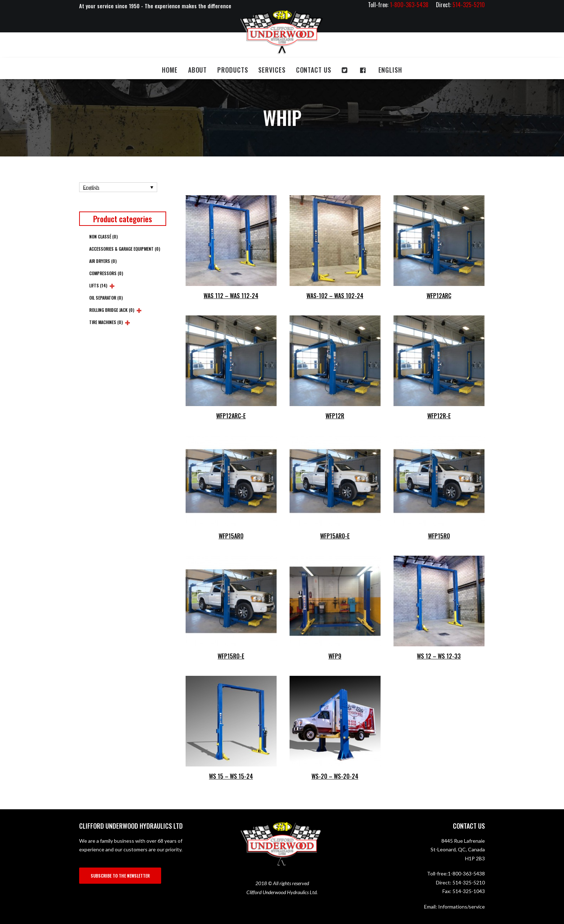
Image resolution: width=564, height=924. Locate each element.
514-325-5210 (469, 882)
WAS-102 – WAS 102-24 (335, 296)
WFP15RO (439, 536)
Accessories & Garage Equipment (125, 249)
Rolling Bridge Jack (112, 310)
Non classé (103, 236)
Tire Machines (106, 322)
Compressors (106, 273)
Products (233, 70)
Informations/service (461, 907)
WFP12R (335, 416)
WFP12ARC (439, 296)
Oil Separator (106, 298)
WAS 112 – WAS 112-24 (231, 296)
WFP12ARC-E (231, 416)
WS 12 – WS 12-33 (439, 656)
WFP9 (335, 656)
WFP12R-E (439, 416)
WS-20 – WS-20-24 (335, 776)
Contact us (314, 70)
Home (170, 70)
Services (272, 70)
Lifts (98, 285)
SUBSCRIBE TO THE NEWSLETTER (120, 876)
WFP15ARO (231, 536)
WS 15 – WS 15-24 (231, 776)
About (198, 70)
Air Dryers (103, 261)
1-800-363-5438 (466, 873)
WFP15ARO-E (335, 536)
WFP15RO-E (231, 656)
